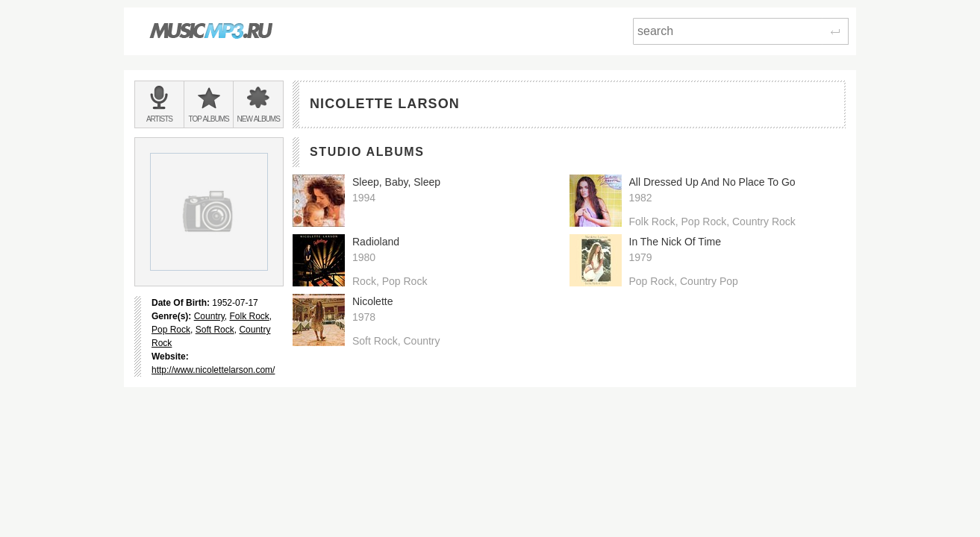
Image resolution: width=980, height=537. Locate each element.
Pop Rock (171, 330)
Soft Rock (215, 330)
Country (209, 316)
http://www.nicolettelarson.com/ (213, 370)
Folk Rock (250, 316)
